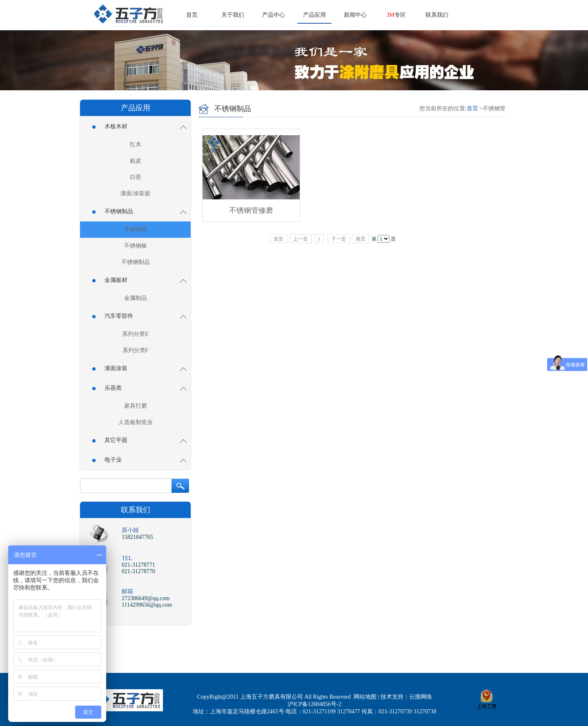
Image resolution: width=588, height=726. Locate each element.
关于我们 (233, 15)
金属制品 (136, 298)
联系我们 (437, 15)
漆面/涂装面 (136, 193)
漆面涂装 (139, 368)
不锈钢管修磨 (251, 210)
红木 (136, 144)
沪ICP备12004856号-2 (314, 704)
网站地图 (365, 697)
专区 (396, 15)
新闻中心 (355, 15)
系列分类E (135, 334)
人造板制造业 (136, 422)
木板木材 (139, 126)
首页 (192, 15)
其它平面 (139, 440)
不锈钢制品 (139, 211)
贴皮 (136, 161)
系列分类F (136, 350)
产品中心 (274, 15)
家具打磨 (136, 406)
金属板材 (139, 280)
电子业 (139, 460)
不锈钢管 (136, 229)
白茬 (136, 177)
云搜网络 (421, 697)
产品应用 (314, 15)
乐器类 (139, 388)
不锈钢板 (136, 246)
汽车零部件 (139, 316)
